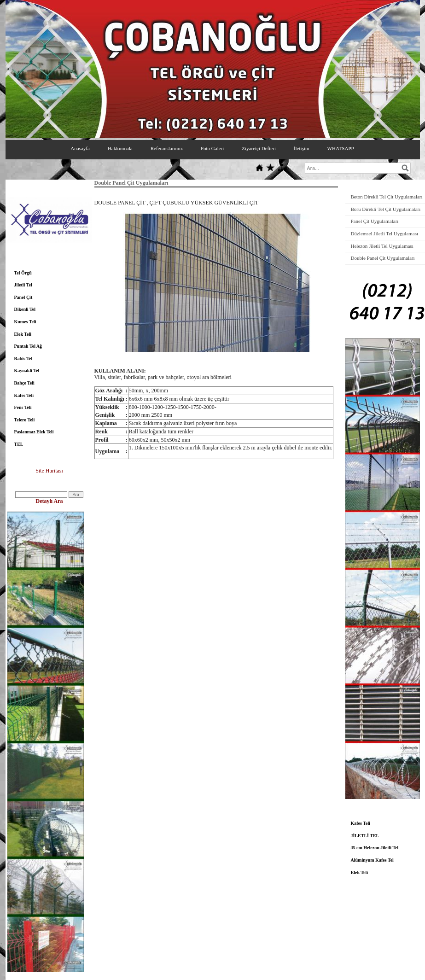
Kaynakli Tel (27, 370)
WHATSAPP (341, 148)
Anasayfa (80, 148)
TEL (19, 444)
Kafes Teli (24, 395)
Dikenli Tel (25, 309)
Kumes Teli (25, 322)
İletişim (302, 148)
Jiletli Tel (23, 285)
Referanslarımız (167, 148)
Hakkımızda (120, 148)
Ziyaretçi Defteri (259, 148)
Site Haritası (49, 471)
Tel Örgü (23, 273)
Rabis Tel (23, 359)
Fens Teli (23, 407)
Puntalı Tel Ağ (28, 346)
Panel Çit (23, 297)
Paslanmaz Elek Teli (34, 432)
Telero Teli (25, 420)
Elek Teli (23, 334)
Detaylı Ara (49, 501)
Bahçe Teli (24, 383)
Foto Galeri (212, 148)
